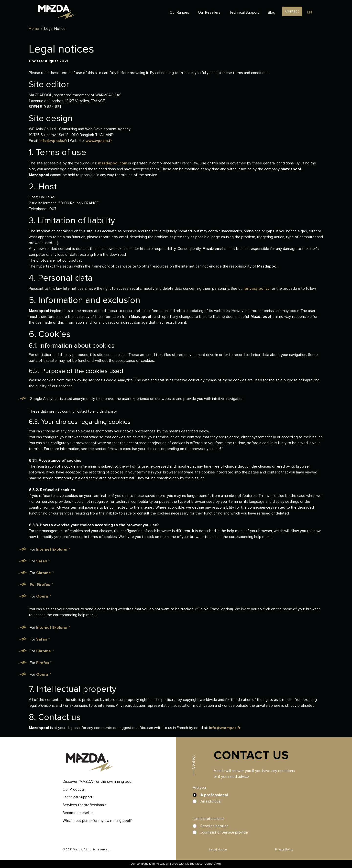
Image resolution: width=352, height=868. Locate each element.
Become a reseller (78, 813)
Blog (272, 12)
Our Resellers (209, 12)
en (309, 12)
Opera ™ (43, 596)
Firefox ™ (45, 585)
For (33, 585)
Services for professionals (85, 805)
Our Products (74, 789)
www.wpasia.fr (99, 141)
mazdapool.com (113, 163)
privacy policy (258, 289)
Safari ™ (43, 561)
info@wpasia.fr (54, 141)
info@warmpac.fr (225, 728)
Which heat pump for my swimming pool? (97, 821)
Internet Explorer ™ (53, 549)
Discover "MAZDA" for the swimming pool (97, 782)
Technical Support (244, 12)
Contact (292, 11)
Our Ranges (179, 12)
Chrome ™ (45, 573)
